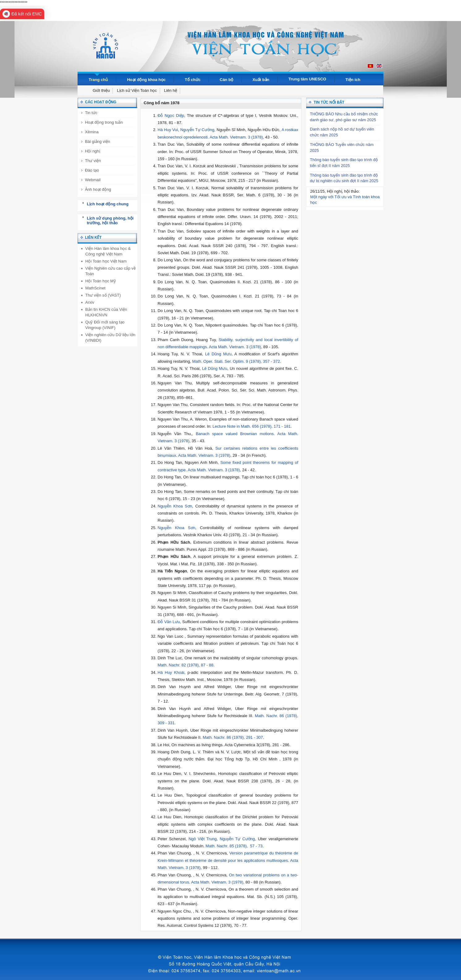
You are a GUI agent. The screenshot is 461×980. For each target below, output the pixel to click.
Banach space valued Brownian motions (235, 434)
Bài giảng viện (97, 141)
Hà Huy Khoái (171, 672)
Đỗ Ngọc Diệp (171, 116)
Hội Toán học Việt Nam (106, 261)
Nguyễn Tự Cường (197, 130)
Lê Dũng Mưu (218, 354)
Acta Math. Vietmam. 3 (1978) (236, 137)
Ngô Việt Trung (203, 839)
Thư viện (93, 161)
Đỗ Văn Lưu (169, 622)
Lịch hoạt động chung (108, 204)
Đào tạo (92, 170)
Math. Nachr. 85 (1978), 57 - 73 (234, 846)
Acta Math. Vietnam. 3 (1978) (235, 347)
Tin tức (91, 113)
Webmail (93, 180)
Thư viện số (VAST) (103, 295)
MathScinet (95, 288)
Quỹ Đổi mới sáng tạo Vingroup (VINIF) (105, 325)
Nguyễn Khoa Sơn (175, 506)
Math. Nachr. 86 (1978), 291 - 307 (233, 737)
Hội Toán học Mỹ (101, 281)
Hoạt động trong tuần (104, 122)
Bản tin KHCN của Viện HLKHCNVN (106, 312)
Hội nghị (93, 151)
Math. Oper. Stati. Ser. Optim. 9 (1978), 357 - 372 (236, 361)
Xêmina (92, 132)
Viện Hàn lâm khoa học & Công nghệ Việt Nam (108, 251)
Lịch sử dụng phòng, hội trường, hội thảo (110, 221)
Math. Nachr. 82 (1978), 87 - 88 (186, 665)
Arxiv (90, 302)
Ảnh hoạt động (98, 189)
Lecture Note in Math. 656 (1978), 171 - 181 (252, 426)
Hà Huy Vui (168, 130)
